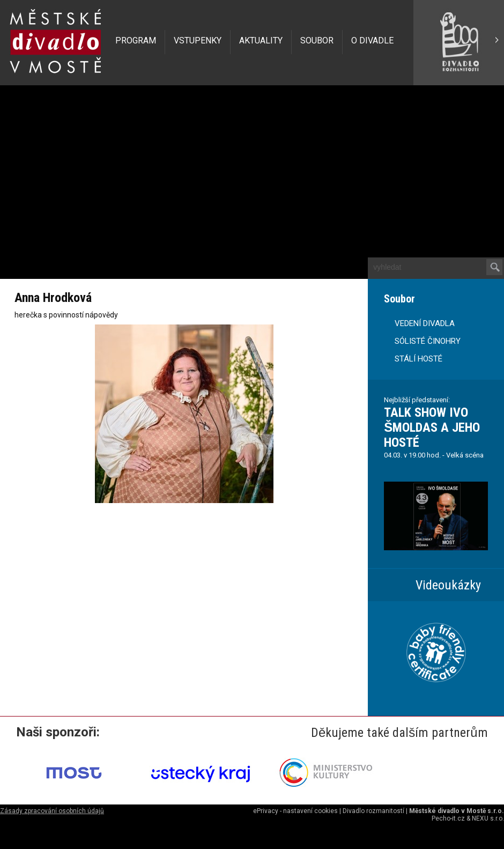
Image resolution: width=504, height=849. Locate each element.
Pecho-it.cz (448, 818)
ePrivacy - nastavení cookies (295, 811)
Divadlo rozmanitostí (373, 811)
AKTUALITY (261, 40)
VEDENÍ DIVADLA (425, 323)
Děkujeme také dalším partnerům (399, 733)
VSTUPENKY (198, 40)
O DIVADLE (372, 40)
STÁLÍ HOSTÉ (418, 359)
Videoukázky (448, 585)
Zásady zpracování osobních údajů (52, 811)
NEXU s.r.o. (488, 818)
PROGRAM (136, 40)
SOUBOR (317, 40)
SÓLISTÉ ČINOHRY (428, 341)
